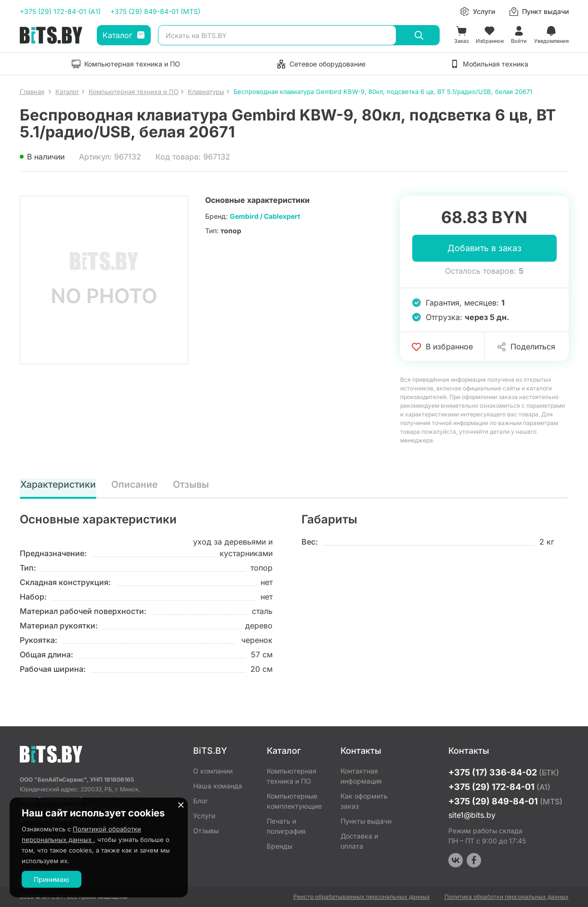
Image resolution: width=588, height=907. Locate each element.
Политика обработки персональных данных (507, 897)
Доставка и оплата (359, 841)
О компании (213, 771)
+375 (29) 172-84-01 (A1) (60, 11)
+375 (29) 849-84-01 (505, 801)
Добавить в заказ (484, 248)
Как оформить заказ (364, 801)
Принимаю (52, 879)
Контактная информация (361, 776)
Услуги (204, 816)
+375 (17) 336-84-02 (504, 772)
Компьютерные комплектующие (294, 801)
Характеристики (59, 485)
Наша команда (218, 786)
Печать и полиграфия (286, 826)
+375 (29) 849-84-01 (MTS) (155, 11)
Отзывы (192, 485)
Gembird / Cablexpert (265, 216)
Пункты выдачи (366, 821)
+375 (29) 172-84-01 (499, 787)
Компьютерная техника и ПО (292, 776)
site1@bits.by (472, 815)
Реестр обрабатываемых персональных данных (362, 897)
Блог (201, 801)
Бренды (280, 846)
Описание (135, 485)
